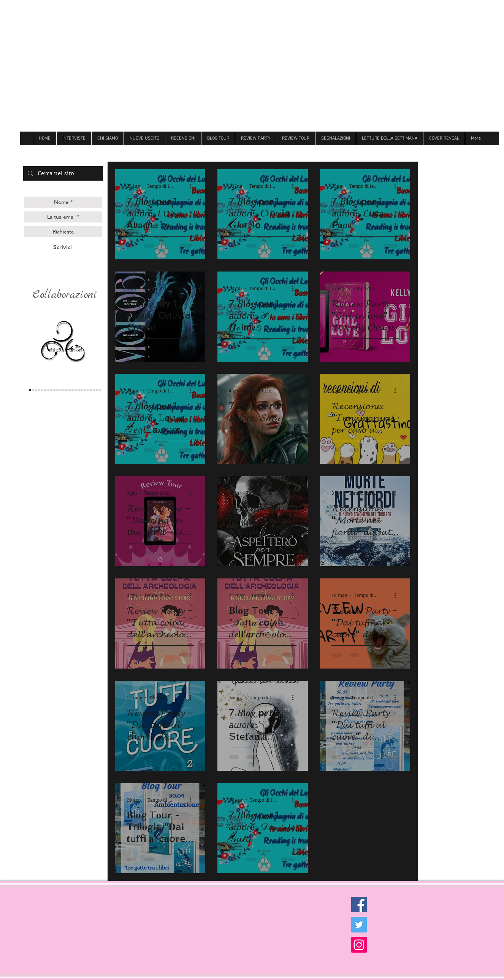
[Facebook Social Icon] (359, 905)
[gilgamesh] (42, 390)
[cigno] (60, 390)
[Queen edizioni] (36, 390)
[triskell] (30, 390)
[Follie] (73, 390)
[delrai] (51, 390)
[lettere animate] (33, 390)
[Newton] (85, 390)
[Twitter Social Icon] (359, 925)
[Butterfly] (70, 390)
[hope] (57, 390)
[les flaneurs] (45, 390)
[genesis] (39, 390)
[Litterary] (67, 390)
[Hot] (82, 390)
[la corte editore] (48, 390)
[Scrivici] (63, 247)
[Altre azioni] (193, 186)
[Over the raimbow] (63, 390)
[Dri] (79, 390)
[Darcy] (54, 390)
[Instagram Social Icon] (359, 945)
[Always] (76, 390)
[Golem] (97, 390)
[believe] (88, 390)
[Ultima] (94, 390)
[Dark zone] (100, 390)
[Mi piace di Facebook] (442, 152)
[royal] (91, 390)
